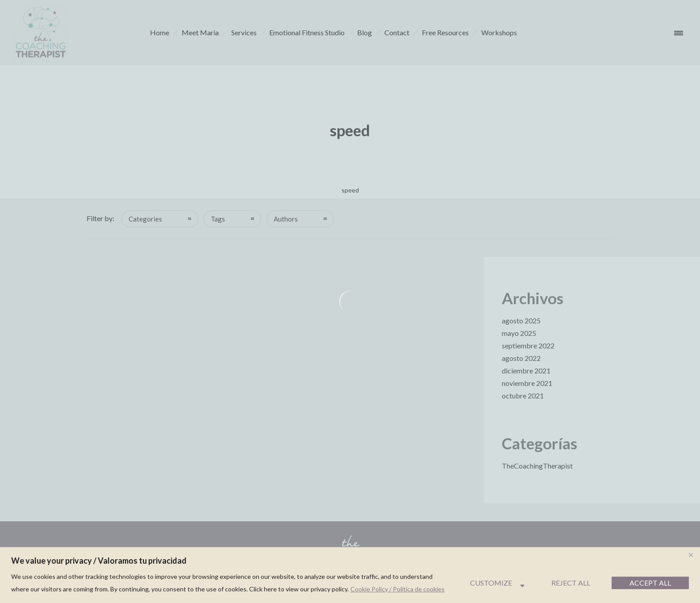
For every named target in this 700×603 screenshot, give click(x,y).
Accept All (650, 583)
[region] (350, 575)
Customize (491, 583)
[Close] (691, 555)
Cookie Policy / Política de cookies (398, 589)
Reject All (571, 583)
